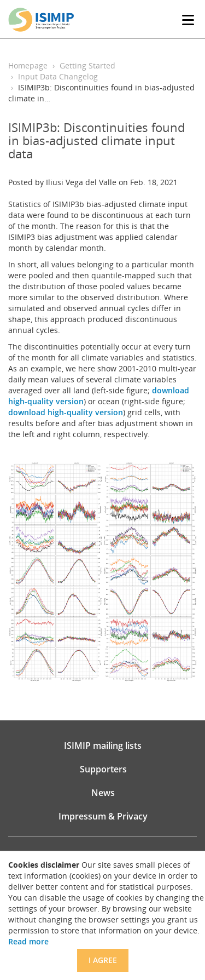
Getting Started (87, 65)
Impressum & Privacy (103, 816)
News (103, 793)
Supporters (103, 769)
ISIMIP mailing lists (103, 746)
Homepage (28, 65)
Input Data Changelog (58, 76)
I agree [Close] (103, 960)
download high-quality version (66, 412)
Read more (28, 941)
